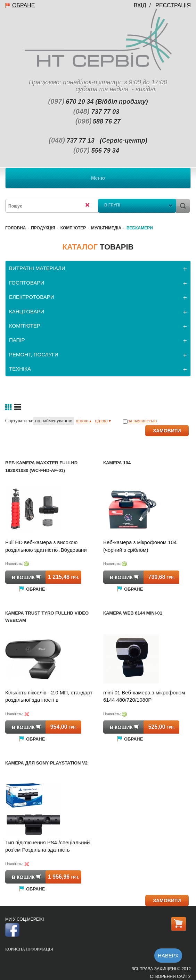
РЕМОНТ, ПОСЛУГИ (34, 354)
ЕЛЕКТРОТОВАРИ (32, 297)
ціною (84, 421)
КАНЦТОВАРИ (27, 311)
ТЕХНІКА (20, 369)
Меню (98, 178)
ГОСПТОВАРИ (27, 283)
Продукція (43, 228)
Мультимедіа (106, 228)
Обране (23, 5)
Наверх (168, 956)
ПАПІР (17, 340)
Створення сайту (170, 977)
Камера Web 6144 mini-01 (133, 613)
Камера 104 (117, 463)
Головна (15, 228)
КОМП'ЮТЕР (73, 228)
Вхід (140, 5)
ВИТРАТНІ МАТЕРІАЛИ (37, 268)
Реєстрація (173, 5)
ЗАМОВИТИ (167, 431)
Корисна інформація (29, 949)
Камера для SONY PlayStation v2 (46, 763)
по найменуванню (54, 421)
